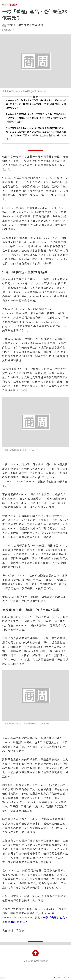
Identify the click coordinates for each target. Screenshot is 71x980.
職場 (4, 5)
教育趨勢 (13, 5)
